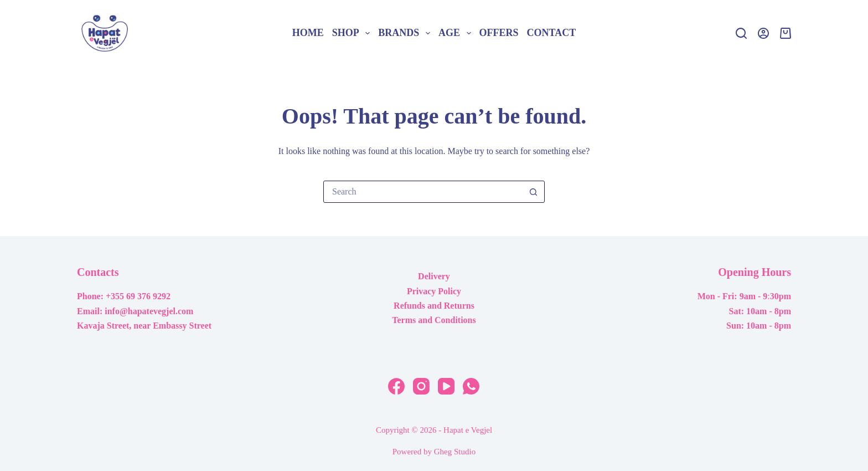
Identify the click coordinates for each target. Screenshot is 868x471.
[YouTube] (446, 386)
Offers (499, 33)
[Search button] (533, 192)
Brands (406, 33)
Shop (353, 33)
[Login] (763, 33)
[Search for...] (423, 192)
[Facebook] (396, 386)
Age (457, 33)
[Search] (741, 33)
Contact (552, 33)
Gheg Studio (455, 452)
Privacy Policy (434, 291)
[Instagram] (421, 386)
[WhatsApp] (471, 386)
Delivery (434, 276)
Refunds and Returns (434, 306)
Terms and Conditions (434, 320)
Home (308, 33)
